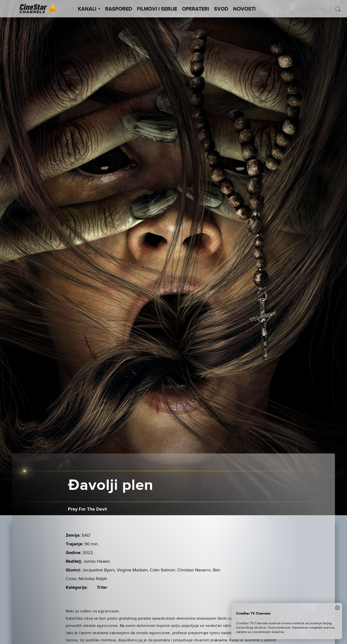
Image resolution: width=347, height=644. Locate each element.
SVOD (221, 9)
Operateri (196, 9)
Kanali (89, 9)
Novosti (244, 9)
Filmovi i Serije (157, 9)
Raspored (119, 9)
